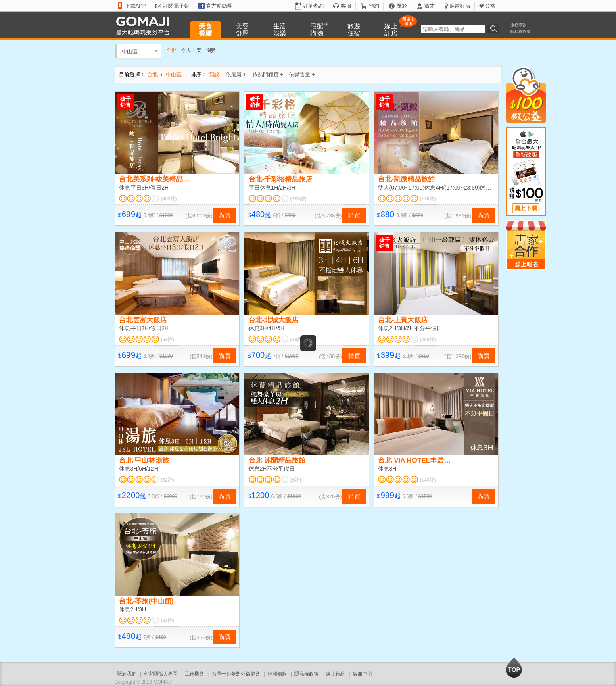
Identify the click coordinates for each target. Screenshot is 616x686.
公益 (490, 6)
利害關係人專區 (161, 674)
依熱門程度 (268, 74)
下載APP (136, 6)
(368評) (299, 199)
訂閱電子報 (176, 6)
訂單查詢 (313, 6)
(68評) (168, 340)
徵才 (430, 6)
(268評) (428, 340)
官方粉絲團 (219, 6)
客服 (346, 6)
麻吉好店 (460, 6)
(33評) (168, 621)
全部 (171, 50)
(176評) (428, 199)
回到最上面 (514, 667)
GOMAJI (145, 25)
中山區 (130, 51)
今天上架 (191, 50)
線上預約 (336, 674)
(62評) (168, 480)
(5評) (296, 480)
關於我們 (127, 674)
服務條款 (518, 25)
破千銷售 (125, 102)
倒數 (211, 50)
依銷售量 (302, 74)
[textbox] (453, 29)
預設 (214, 74)
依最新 (236, 74)
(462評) (169, 199)
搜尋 (495, 29)
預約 (374, 6)
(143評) (428, 480)
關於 (402, 6)
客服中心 (363, 674)
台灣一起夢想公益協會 (236, 674)
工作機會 (194, 674)
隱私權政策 (520, 32)
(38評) (297, 340)
